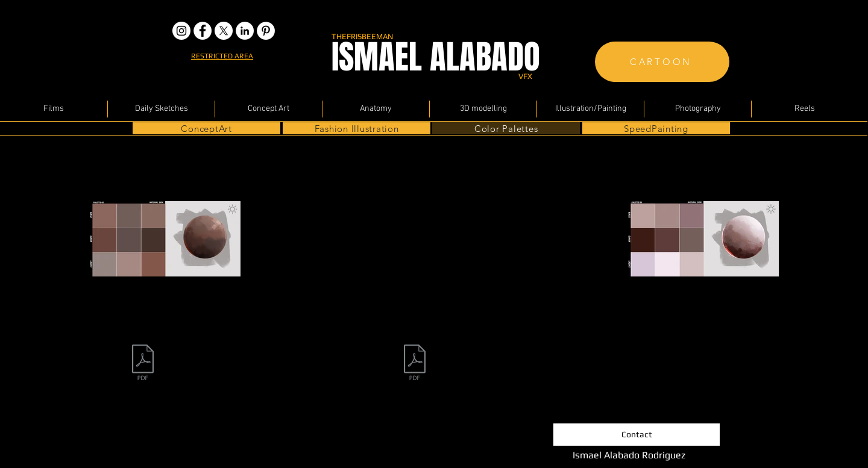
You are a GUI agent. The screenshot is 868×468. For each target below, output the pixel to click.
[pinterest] (266, 31)
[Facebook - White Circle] (203, 31)
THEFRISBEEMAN (362, 36)
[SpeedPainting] (656, 128)
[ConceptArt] (206, 128)
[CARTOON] (662, 62)
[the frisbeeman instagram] (181, 31)
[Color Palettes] (506, 128)
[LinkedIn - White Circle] (245, 31)
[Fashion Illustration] (357, 128)
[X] (224, 31)
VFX (525, 76)
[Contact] (637, 435)
